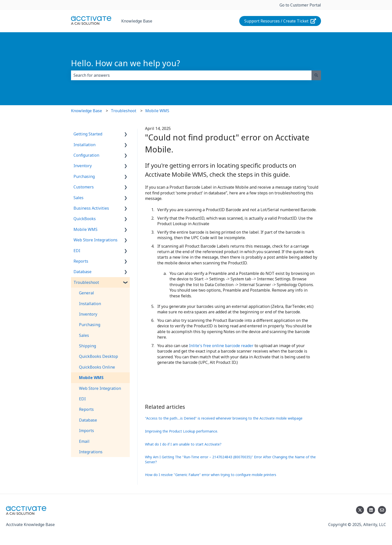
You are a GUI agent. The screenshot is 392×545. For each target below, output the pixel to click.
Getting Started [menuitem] (88, 134)
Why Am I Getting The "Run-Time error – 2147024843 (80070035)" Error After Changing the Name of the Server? (230, 459)
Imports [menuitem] (86, 431)
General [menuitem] (86, 293)
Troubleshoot (123, 111)
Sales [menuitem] (78, 198)
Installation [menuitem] (84, 145)
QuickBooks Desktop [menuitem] (98, 356)
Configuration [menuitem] (86, 155)
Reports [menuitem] (81, 261)
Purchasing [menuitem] (84, 176)
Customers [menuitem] (84, 187)
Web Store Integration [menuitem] (100, 388)
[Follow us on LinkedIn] (371, 510)
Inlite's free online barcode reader (221, 346)
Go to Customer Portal (300, 5)
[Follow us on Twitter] (360, 510)
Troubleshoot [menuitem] (86, 282)
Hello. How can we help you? (125, 63)
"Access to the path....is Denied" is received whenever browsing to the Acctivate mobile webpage (224, 418)
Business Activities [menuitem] (91, 208)
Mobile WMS (157, 111)
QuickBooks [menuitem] (85, 219)
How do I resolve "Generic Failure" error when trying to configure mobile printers (211, 475)
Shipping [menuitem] (87, 346)
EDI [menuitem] (77, 251)
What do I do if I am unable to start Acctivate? (183, 444)
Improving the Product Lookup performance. (181, 431)
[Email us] (382, 510)
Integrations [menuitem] (91, 452)
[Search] (316, 75)
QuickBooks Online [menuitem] (97, 367)
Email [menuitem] (84, 441)
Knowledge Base (137, 21)
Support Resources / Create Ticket (280, 21)
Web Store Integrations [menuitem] (95, 240)
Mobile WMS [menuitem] (85, 229)
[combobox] (191, 75)
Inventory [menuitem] (83, 166)
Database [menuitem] (82, 272)
